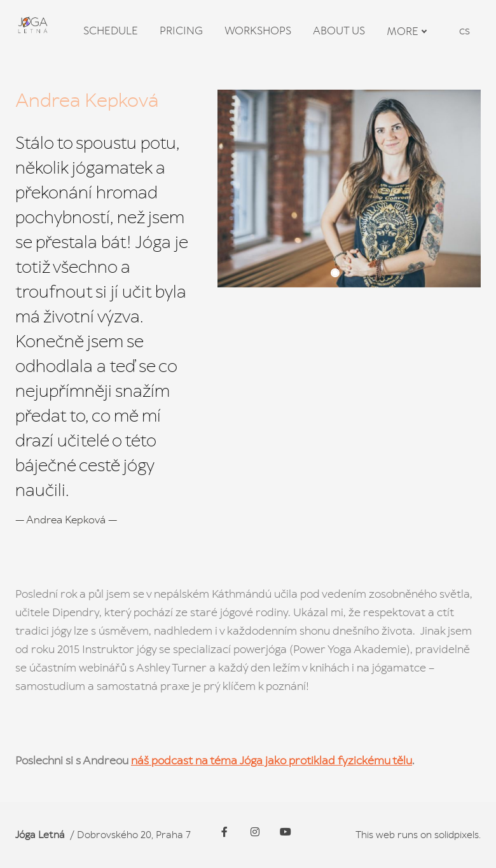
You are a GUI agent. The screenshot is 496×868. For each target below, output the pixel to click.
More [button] (407, 32)
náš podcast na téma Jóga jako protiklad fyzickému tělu (272, 764)
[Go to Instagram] (255, 832)
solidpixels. (458, 835)
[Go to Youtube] (286, 832)
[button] (335, 277)
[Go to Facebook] (224, 832)
